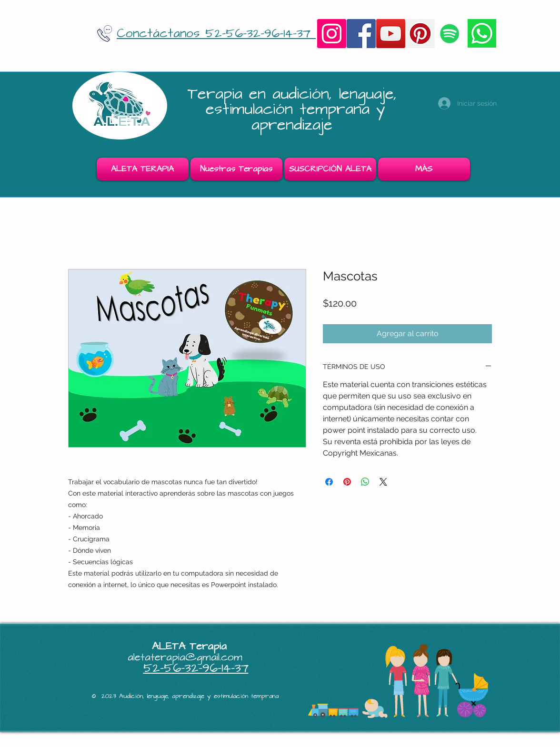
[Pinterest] (420, 34)
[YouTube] (391, 34)
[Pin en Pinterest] (347, 482)
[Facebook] (361, 34)
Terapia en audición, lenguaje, (295, 94)
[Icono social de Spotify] (450, 34)
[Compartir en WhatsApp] (365, 482)
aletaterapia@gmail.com (185, 657)
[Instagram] (332, 34)
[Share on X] (383, 482)
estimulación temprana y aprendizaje (295, 117)
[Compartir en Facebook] (329, 482)
